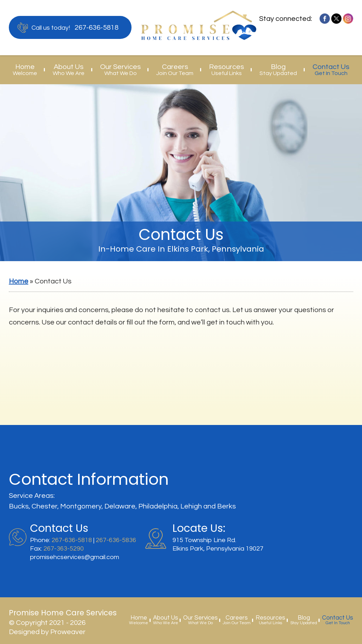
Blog (278, 70)
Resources (226, 70)
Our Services (120, 70)
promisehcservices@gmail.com (75, 557)
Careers (175, 70)
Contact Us (331, 70)
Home (25, 70)
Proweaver (68, 632)
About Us (69, 70)
